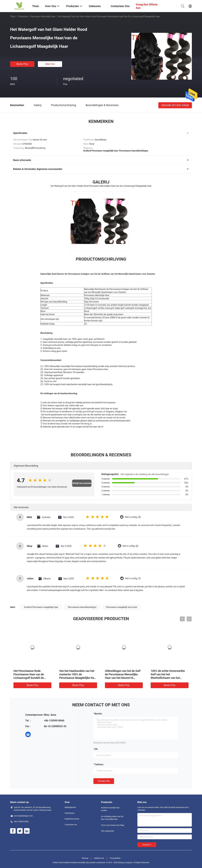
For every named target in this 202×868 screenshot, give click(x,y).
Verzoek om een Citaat (175, 105)
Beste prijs (22, 64)
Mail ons (50, 64)
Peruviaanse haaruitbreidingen (82, 607)
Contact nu (104, 781)
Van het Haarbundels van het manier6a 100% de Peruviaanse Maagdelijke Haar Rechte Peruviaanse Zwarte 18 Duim (78, 678)
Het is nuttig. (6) (130, 546)
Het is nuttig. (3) (133, 517)
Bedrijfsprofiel (70, 807)
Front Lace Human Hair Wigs (113, 825)
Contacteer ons (71, 825)
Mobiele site (99, 858)
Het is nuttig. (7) (133, 578)
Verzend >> (147, 845)
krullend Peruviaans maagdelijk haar (41, 607)
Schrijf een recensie (82, 483)
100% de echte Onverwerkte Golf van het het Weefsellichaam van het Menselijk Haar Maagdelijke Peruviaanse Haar (168, 678)
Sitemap (85, 858)
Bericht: (98, 714)
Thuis (13, 16)
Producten (23, 16)
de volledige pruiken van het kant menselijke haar (112, 818)
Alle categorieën (108, 831)
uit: (96, 749)
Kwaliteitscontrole (72, 819)
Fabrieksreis (70, 813)
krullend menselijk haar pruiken (110, 809)
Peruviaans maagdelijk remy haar (122, 607)
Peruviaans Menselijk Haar (43, 16)
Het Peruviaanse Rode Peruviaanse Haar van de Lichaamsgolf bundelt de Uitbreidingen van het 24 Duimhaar (29, 678)
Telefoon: (99, 764)
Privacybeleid (115, 858)
